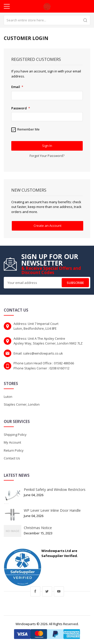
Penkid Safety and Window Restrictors (55, 489)
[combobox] (47, 20)
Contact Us (12, 458)
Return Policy (14, 450)
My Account (12, 442)
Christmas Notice (38, 528)
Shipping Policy (15, 435)
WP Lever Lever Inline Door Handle (52, 510)
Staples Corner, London (22, 404)
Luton (8, 397)
